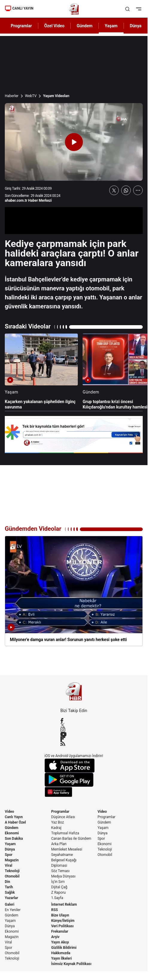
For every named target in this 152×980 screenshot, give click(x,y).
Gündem (12, 828)
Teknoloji (12, 871)
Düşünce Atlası (63, 817)
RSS (54, 910)
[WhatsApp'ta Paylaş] (126, 190)
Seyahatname (62, 855)
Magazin (12, 860)
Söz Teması (60, 871)
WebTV (31, 96)
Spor (9, 855)
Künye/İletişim (63, 921)
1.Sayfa (57, 898)
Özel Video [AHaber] (54, 26)
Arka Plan (59, 844)
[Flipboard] (74, 739)
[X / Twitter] (74, 725)
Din (7, 882)
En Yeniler (13, 910)
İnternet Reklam (64, 904)
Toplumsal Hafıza (65, 833)
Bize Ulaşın (60, 915)
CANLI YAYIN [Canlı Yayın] (19, 8)
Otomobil (12, 876)
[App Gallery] (74, 792)
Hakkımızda (61, 953)
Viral (9, 866)
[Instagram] (74, 730)
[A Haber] (74, 9)
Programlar (60, 812)
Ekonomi (12, 833)
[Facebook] (74, 720)
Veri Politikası (62, 926)
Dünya (10, 849)
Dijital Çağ (59, 887)
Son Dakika (14, 839)
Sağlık (10, 892)
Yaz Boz (57, 822)
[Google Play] (74, 780)
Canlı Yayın (14, 817)
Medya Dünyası (63, 876)
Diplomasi (59, 866)
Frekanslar (60, 931)
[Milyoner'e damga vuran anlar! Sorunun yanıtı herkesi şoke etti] (74, 591)
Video (9, 812)
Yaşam (10, 844)
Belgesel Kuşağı (64, 860)
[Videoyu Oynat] (74, 142)
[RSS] (74, 744)
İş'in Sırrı (58, 882)
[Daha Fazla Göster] (138, 190)
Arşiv (55, 937)
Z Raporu (58, 892)
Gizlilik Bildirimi (64, 948)
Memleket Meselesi (67, 849)
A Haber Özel (15, 822)
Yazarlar (11, 898)
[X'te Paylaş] (114, 190)
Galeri (10, 904)
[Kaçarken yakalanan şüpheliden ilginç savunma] (41, 372)
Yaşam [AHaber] (111, 26)
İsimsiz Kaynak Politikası (71, 964)
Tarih (9, 887)
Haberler (12, 96)
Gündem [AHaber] (85, 26)
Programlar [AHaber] (21, 26)
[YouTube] (74, 734)
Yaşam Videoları (56, 96)
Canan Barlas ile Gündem (71, 839)
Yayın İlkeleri (61, 958)
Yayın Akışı (60, 942)
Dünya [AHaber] (136, 26)
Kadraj (56, 828)
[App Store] (74, 766)
